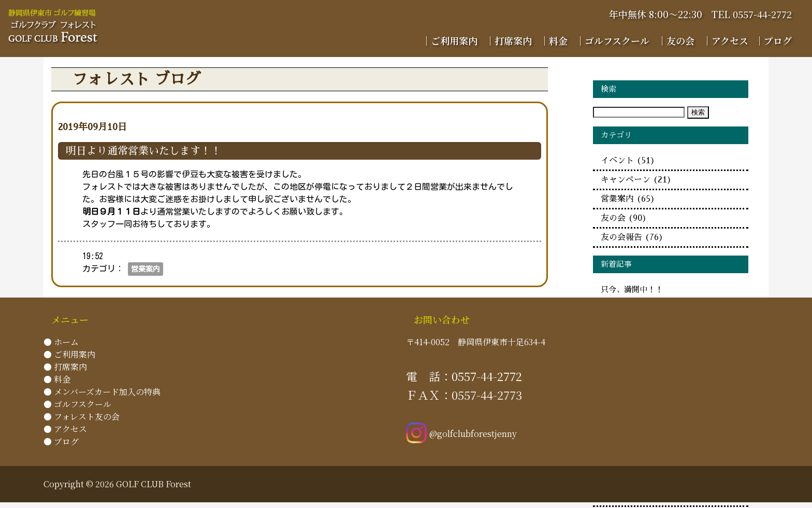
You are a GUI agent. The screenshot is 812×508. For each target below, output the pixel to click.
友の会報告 (632, 237)
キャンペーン (636, 180)
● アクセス (65, 429)
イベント (628, 161)
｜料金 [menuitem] (554, 40)
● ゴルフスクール (77, 404)
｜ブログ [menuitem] (773, 40)
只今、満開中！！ (632, 290)
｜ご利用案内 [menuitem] (450, 40)
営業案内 (146, 269)
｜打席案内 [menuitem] (509, 40)
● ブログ (61, 441)
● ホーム (61, 342)
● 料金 (57, 379)
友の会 (624, 218)
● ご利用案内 (69, 354)
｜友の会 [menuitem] (676, 40)
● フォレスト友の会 (82, 417)
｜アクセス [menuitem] (725, 40)
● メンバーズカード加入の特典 (102, 392)
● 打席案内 (65, 367)
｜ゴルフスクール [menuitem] (612, 40)
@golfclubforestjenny (461, 434)
